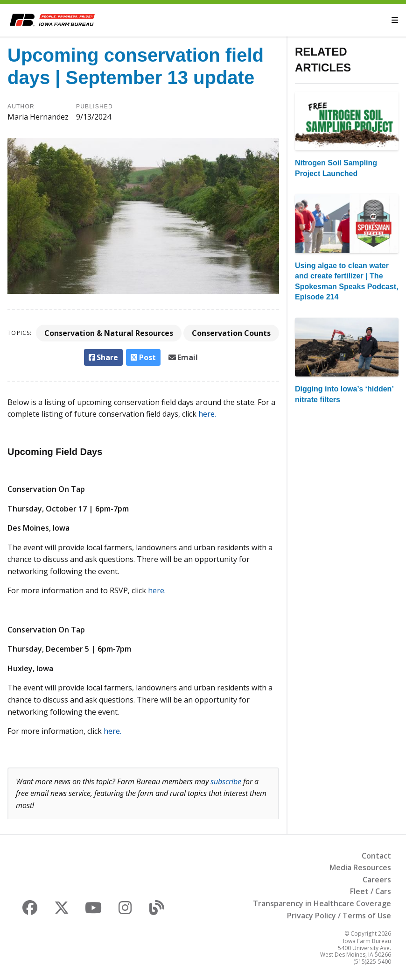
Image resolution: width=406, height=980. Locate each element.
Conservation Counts (231, 333)
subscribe (226, 781)
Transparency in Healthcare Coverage (322, 903)
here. (207, 414)
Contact (376, 856)
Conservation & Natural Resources (109, 333)
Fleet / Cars (371, 891)
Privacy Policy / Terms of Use (339, 916)
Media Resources (360, 867)
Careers (377, 880)
